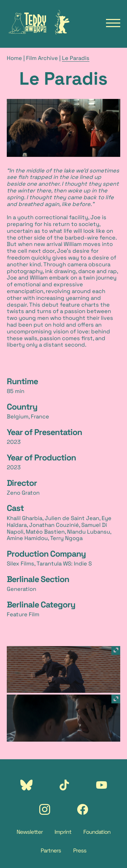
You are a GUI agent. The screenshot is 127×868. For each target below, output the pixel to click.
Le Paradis (76, 58)
